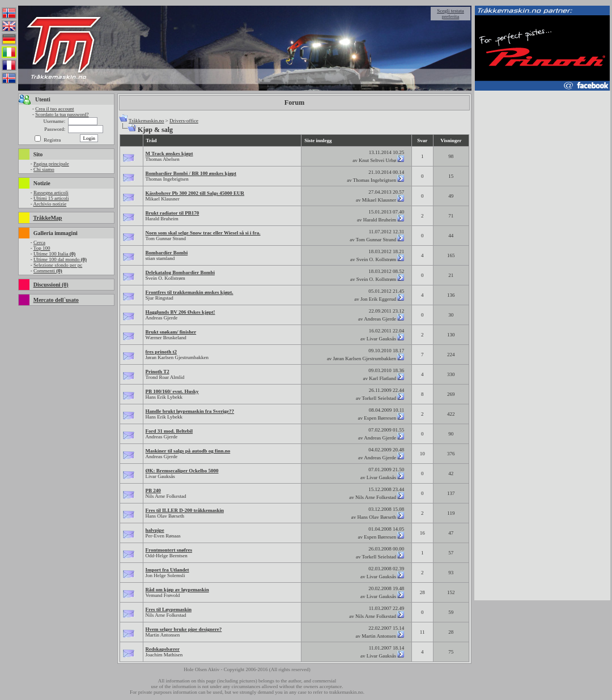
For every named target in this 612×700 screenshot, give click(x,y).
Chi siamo (44, 169)
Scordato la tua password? (62, 114)
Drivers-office (184, 121)
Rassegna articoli (51, 193)
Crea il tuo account (54, 109)
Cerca (39, 242)
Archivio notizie (50, 204)
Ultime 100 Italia (54, 254)
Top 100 (42, 248)
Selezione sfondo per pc (58, 265)
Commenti (48, 271)
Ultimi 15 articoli (51, 198)
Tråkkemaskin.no (146, 121)
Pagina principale (51, 164)
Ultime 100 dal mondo (60, 259)
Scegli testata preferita (450, 14)
